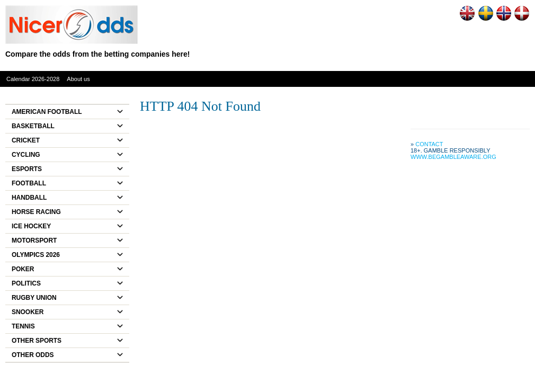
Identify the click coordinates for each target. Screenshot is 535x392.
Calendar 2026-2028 (33, 79)
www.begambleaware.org (453, 157)
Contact (429, 144)
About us (78, 79)
